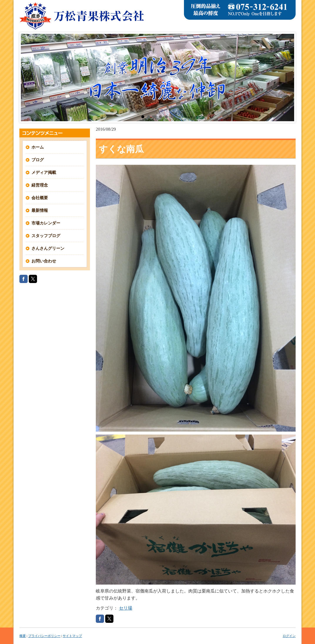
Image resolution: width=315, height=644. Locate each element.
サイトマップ (72, 636)
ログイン (289, 636)
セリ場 (126, 608)
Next (286, 78)
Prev (29, 78)
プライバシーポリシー (44, 636)
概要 (23, 636)
